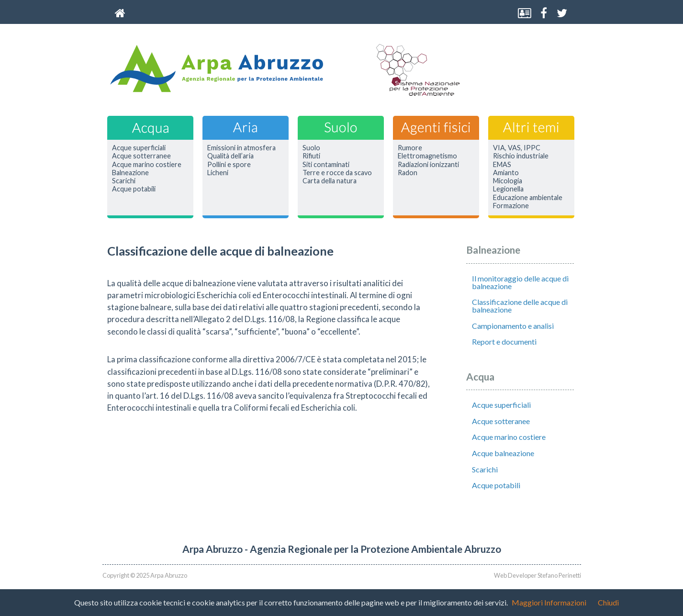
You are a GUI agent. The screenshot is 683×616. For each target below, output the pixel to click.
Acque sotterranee (141, 156)
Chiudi (608, 602)
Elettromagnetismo (427, 156)
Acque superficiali (139, 148)
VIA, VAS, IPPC (517, 148)
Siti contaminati (326, 165)
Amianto (506, 173)
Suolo (311, 148)
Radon (408, 173)
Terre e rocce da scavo (337, 173)
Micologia (508, 181)
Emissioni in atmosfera (241, 148)
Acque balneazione (503, 453)
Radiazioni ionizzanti (428, 165)
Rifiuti (311, 156)
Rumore (410, 148)
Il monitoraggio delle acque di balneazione (520, 282)
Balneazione (130, 173)
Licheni (218, 173)
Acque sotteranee (501, 421)
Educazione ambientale (528, 198)
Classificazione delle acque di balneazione (520, 306)
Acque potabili (134, 189)
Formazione (511, 206)
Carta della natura (330, 181)
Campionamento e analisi (513, 326)
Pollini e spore (229, 165)
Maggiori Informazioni (549, 602)
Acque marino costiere (147, 165)
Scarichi (124, 181)
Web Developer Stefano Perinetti (537, 575)
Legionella (508, 189)
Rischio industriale (521, 156)
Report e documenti (504, 342)
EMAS (502, 165)
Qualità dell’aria (230, 156)
